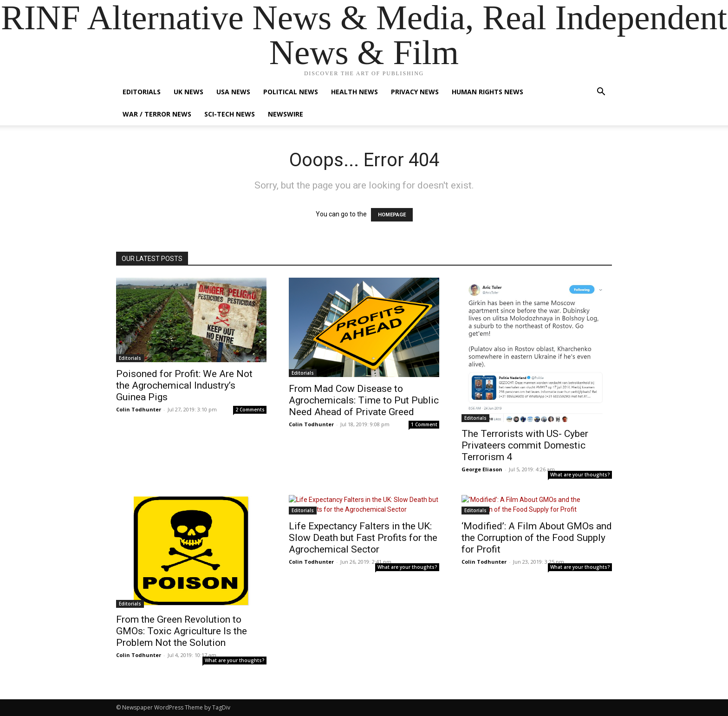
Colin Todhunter (139, 409)
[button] (601, 93)
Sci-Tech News (230, 114)
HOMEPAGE (392, 215)
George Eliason (482, 469)
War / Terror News (157, 114)
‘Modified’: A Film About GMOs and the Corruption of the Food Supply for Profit (537, 538)
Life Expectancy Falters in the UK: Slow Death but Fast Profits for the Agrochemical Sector (363, 538)
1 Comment (424, 424)
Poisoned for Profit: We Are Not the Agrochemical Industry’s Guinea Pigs (184, 385)
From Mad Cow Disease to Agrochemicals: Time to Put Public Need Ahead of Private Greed (364, 400)
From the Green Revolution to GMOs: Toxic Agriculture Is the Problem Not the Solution (182, 631)
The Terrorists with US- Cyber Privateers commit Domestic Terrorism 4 (525, 445)
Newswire (286, 114)
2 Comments (250, 410)
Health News (354, 92)
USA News (233, 92)
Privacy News (415, 92)
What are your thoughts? (580, 475)
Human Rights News (487, 92)
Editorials (142, 92)
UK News (188, 92)
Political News (291, 92)
